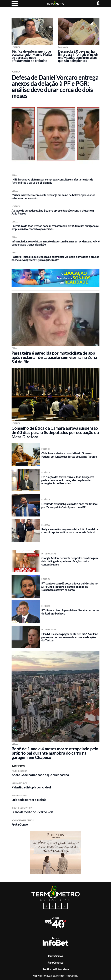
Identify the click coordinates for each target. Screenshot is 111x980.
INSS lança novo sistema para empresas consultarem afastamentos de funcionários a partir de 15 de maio (52, 181)
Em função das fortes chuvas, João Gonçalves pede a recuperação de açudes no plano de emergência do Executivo (68, 480)
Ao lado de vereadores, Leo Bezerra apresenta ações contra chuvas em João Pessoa (53, 212)
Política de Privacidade (56, 969)
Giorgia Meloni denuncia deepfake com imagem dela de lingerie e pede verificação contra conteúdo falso (70, 561)
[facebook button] (46, 906)
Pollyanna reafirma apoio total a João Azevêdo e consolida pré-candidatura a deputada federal (70, 531)
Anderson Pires (20, 796)
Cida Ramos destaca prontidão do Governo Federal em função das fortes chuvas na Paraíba (69, 455)
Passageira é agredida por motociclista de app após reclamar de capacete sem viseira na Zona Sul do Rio (54, 357)
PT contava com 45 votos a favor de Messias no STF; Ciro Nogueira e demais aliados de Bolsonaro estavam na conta (69, 587)
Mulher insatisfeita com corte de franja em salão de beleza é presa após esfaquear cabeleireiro (53, 196)
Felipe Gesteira (19, 771)
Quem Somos (55, 956)
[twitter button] (59, 906)
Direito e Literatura (22, 808)
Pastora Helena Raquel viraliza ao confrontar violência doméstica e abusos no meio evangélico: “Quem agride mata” (55, 258)
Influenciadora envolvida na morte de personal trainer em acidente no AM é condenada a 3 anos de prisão (55, 243)
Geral (15, 175)
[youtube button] (65, 906)
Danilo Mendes (19, 783)
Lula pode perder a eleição (29, 800)
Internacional (49, 554)
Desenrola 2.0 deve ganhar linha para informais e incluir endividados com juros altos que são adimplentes (78, 56)
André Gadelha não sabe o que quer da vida (40, 775)
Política (16, 47)
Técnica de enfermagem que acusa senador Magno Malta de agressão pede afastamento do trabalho (32, 56)
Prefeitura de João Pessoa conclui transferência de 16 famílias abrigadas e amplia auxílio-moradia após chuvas (55, 227)
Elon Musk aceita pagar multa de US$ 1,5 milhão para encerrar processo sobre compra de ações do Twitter (70, 637)
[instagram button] (52, 906)
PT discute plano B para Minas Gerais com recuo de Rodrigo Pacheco (70, 612)
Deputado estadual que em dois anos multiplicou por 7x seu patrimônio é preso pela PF (70, 505)
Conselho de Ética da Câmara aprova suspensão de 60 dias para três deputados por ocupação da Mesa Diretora (55, 432)
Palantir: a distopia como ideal (31, 787)
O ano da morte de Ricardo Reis (32, 812)
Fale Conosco (56, 963)
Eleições (46, 525)
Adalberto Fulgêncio (23, 820)
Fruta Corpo (20, 824)
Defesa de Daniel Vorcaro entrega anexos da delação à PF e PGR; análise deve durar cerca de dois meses (55, 87)
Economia (63, 47)
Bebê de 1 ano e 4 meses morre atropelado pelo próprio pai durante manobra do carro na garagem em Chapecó (55, 753)
